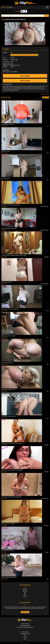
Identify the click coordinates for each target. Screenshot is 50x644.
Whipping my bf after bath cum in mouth (12, 443)
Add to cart (25, 81)
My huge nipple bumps (7, 363)
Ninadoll (46, 257)
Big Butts (25, 591)
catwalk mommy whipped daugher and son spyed (14, 255)
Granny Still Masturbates (8, 551)
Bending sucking (6, 151)
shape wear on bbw (6, 282)
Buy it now (25, 76)
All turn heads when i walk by (9, 577)
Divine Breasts (45, 498)
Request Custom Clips (16, 55)
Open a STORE (25, 612)
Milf (25, 593)
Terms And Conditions (25, 625)
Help (25, 635)
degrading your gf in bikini (8, 524)
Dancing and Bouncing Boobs (9, 228)
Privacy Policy (25, 632)
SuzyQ (47, 552)
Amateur (25, 596)
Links (25, 639)
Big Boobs (25, 589)
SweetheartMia (45, 284)
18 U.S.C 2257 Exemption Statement (25, 627)
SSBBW (15, 72)
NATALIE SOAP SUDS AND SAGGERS (11, 497)
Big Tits (8, 72)
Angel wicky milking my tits (8, 389)
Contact (25, 637)
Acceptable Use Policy (25, 634)
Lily (11, 53)
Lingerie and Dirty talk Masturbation (11, 205)
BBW (4, 72)
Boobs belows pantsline (7, 124)
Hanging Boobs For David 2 (8, 336)
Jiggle (11, 72)
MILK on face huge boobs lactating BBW (12, 470)
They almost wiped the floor (9, 416)
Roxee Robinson (45, 206)
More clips (46, 97)
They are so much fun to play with (10, 309)
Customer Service (25, 624)
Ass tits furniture (6, 178)
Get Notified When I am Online (30, 55)
